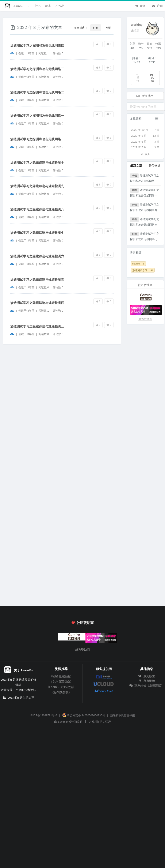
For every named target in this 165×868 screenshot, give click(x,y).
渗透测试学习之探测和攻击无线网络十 (145, 193)
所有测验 (147, 681)
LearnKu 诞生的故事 (21, 698)
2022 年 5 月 (145, 147)
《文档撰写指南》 (61, 682)
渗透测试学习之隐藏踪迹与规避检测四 (37, 303)
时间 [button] (96, 28)
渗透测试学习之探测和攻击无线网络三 (37, 69)
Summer (63, 722)
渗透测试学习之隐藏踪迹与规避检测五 (37, 280)
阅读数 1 (44, 53)
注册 (157, 5)
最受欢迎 (155, 166)
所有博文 (145, 96)
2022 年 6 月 (145, 142)
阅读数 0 (44, 77)
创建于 (26, 53)
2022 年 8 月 (145, 136)
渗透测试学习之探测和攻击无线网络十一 (145, 178)
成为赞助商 (145, 319)
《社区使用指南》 (61, 676)
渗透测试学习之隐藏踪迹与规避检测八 (37, 209)
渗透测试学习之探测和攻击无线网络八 (145, 222)
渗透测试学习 (143, 270)
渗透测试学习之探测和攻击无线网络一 (37, 116)
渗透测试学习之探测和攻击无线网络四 (37, 46)
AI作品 (60, 6)
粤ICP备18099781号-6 (44, 715)
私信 (152, 78)
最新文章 (136, 166)
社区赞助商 (82, 623)
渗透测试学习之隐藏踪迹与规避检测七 (37, 233)
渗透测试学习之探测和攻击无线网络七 (145, 236)
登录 (140, 5)
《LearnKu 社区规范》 (61, 687)
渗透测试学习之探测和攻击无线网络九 (145, 207)
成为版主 (147, 676)
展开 (145, 154)
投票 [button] (108, 28)
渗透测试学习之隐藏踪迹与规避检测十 (37, 163)
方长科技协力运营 (100, 722)
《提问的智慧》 (61, 692)
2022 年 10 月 (145, 130)
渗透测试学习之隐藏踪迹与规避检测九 (37, 186)
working (137, 25)
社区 (38, 6)
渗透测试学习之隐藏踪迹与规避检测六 (37, 256)
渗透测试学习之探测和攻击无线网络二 (37, 92)
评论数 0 (58, 53)
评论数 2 (58, 147)
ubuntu (138, 264)
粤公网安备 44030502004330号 (84, 715)
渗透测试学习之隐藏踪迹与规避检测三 (37, 326)
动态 (48, 6)
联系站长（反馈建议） (147, 685)
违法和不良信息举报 (122, 715)
